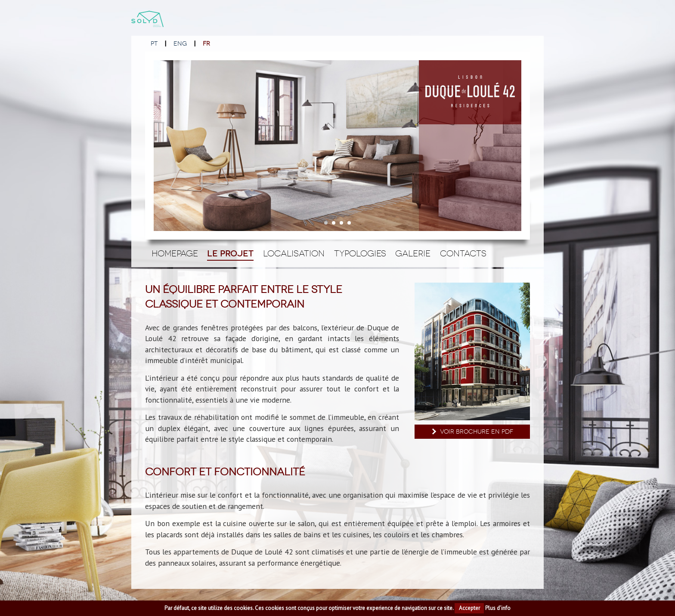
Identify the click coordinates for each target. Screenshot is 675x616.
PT (154, 44)
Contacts (463, 253)
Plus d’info (498, 608)
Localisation (294, 253)
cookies (243, 608)
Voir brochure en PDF (472, 432)
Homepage (175, 253)
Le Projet (230, 254)
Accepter (469, 608)
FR (206, 44)
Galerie (413, 253)
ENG (180, 44)
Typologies (360, 253)
